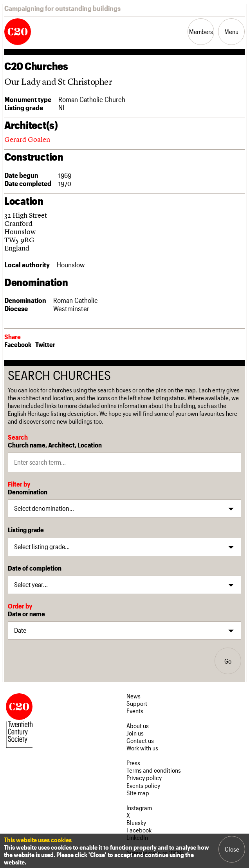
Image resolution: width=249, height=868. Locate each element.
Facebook (18, 344)
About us (138, 726)
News (134, 696)
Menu (231, 31)
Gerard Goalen (27, 139)
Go (228, 661)
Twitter (45, 344)
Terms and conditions (154, 770)
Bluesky (136, 822)
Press (133, 763)
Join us (135, 733)
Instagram (139, 808)
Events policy (143, 785)
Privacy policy (144, 778)
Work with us (142, 748)
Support (137, 703)
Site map (138, 793)
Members (201, 31)
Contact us (140, 740)
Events (135, 711)
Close (232, 849)
